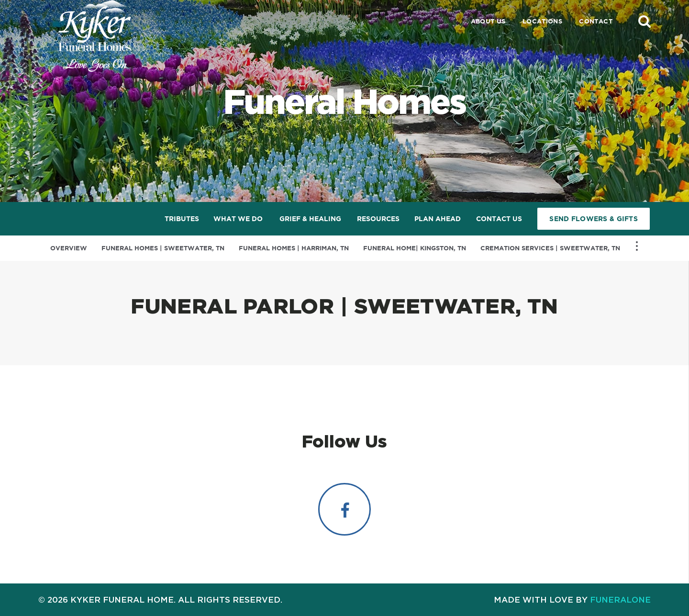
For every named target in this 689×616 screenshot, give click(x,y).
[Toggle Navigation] (637, 246)
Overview (69, 248)
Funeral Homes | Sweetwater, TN (163, 248)
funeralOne (620, 599)
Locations (543, 21)
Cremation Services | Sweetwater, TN (550, 248)
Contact (596, 21)
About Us (488, 21)
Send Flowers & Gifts (594, 219)
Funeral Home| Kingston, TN (415, 248)
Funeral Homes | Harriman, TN (294, 248)
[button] (645, 21)
